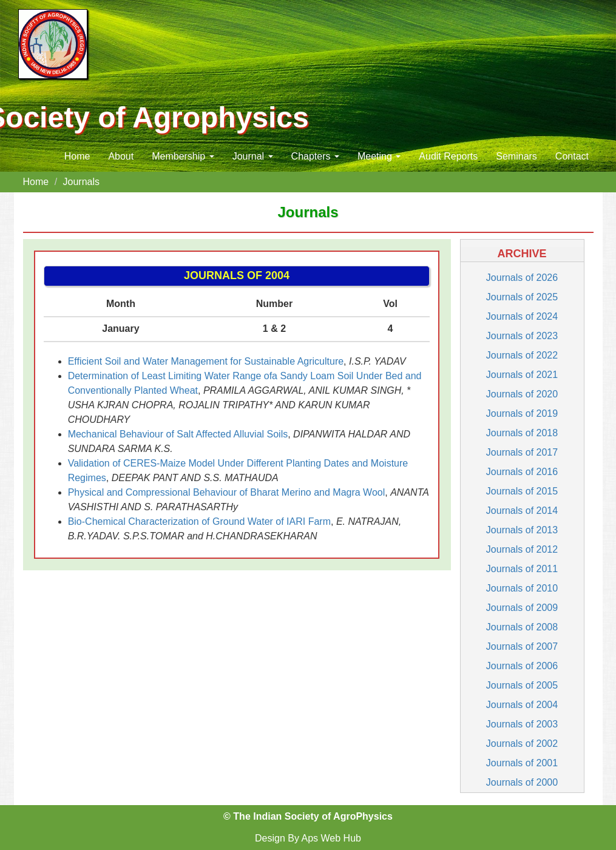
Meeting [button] (379, 156)
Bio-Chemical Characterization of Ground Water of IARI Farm (199, 521)
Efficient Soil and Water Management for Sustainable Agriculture (206, 361)
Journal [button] (253, 156)
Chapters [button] (315, 156)
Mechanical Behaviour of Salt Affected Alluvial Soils (178, 434)
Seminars (516, 156)
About (121, 156)
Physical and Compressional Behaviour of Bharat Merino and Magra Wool (227, 492)
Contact (572, 156)
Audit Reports (448, 156)
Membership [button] (183, 156)
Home (77, 156)
